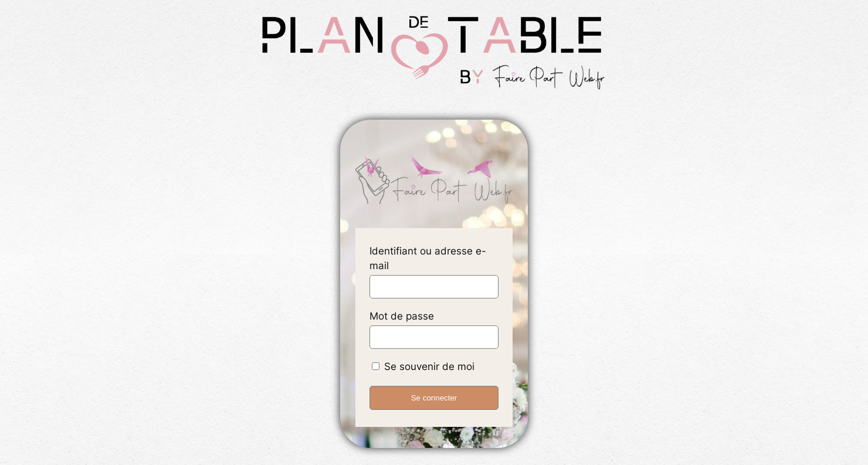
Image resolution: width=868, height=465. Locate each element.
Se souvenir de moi (423, 366)
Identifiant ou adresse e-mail (428, 258)
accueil (434, 181)
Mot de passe (402, 316)
